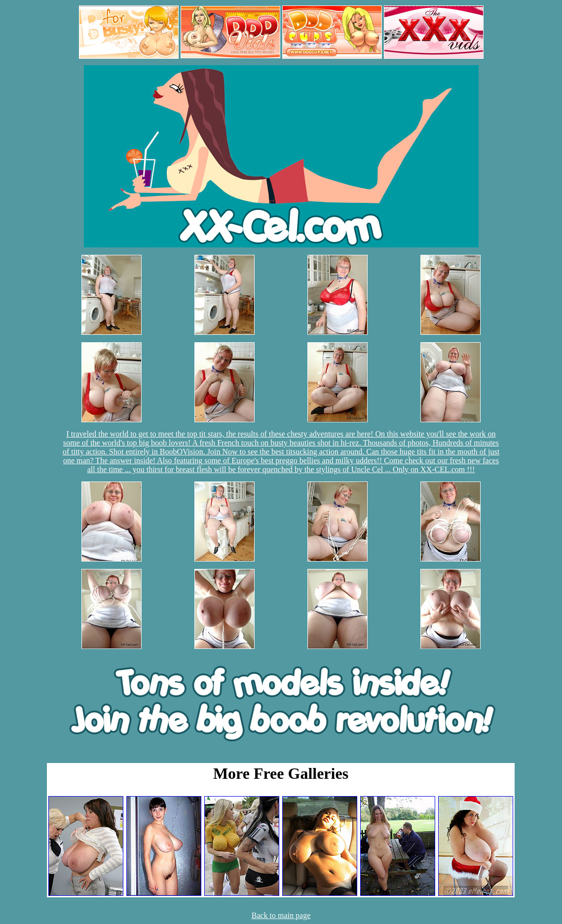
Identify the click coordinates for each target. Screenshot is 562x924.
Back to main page (281, 915)
